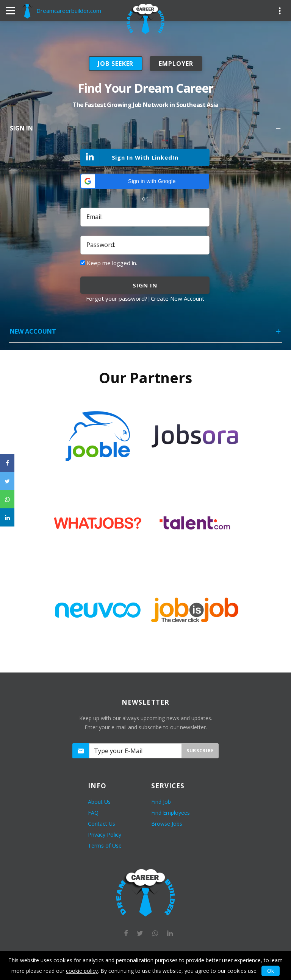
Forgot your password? (117, 298)
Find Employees (171, 813)
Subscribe (200, 751)
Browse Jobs (167, 824)
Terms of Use (105, 846)
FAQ (93, 813)
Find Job (161, 802)
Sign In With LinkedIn (130, 158)
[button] (145, 181)
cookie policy (82, 971)
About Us (99, 802)
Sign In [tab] (146, 131)
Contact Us (102, 824)
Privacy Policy (105, 835)
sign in (145, 285)
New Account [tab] (146, 334)
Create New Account (178, 298)
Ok (271, 971)
